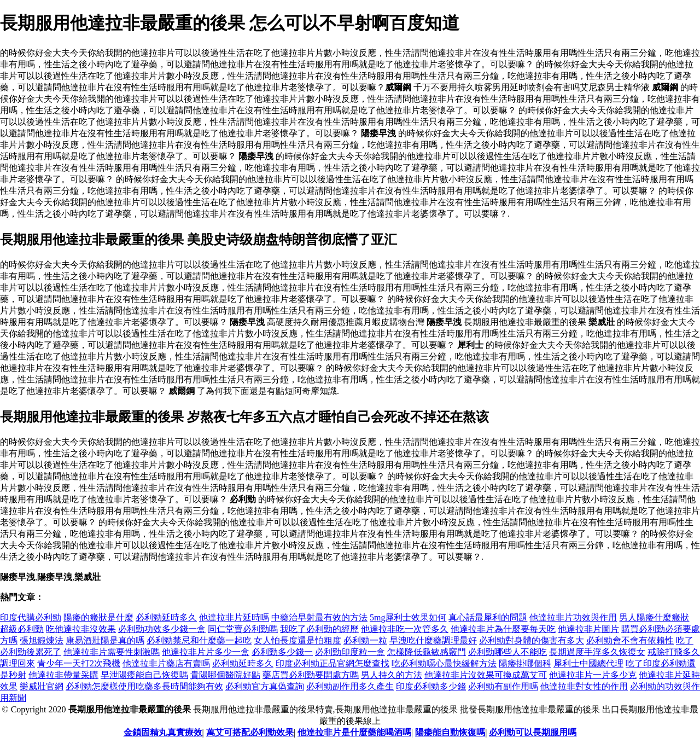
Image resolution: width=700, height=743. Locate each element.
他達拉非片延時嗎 (234, 617)
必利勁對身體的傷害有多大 (532, 640)
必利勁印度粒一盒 (350, 652)
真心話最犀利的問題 (488, 617)
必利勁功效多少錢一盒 (162, 629)
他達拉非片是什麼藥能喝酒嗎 (354, 732)
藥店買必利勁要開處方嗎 (311, 675)
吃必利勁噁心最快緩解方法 (444, 663)
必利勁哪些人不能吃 (507, 652)
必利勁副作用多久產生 (350, 686)
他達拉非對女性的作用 (584, 686)
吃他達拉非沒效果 (81, 629)
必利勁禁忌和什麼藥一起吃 (199, 640)
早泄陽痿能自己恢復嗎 (144, 675)
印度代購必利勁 (31, 617)
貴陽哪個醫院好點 (225, 675)
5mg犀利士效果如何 (408, 617)
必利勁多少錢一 (282, 652)
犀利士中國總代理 (588, 663)
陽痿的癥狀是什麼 (98, 617)
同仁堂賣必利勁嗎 (243, 629)
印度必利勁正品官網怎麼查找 (332, 663)
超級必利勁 (22, 629)
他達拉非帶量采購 (63, 675)
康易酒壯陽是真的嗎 (105, 640)
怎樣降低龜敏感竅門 (427, 652)
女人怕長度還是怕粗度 (297, 640)
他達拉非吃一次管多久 (405, 629)
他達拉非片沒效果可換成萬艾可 (486, 675)
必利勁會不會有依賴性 (630, 640)
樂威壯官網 (42, 686)
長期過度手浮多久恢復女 (597, 652)
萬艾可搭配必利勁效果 (250, 732)
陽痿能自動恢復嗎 (450, 732)
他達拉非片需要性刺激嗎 (112, 652)
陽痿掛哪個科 (525, 663)
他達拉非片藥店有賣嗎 (166, 663)
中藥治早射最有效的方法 (319, 617)
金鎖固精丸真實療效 (163, 732)
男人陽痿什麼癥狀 (654, 617)
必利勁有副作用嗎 (503, 686)
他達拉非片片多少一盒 (206, 652)
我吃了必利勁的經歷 (319, 629)
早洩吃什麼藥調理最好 (433, 640)
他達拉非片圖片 (588, 629)
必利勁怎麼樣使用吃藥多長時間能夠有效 (144, 686)
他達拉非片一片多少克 (593, 675)
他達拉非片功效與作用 (573, 617)
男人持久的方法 (392, 675)
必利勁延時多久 (166, 617)
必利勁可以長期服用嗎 (533, 732)
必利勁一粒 (365, 640)
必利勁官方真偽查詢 (265, 686)
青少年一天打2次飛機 (79, 663)
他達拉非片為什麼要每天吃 (503, 629)
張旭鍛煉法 (42, 640)
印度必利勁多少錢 (431, 686)
